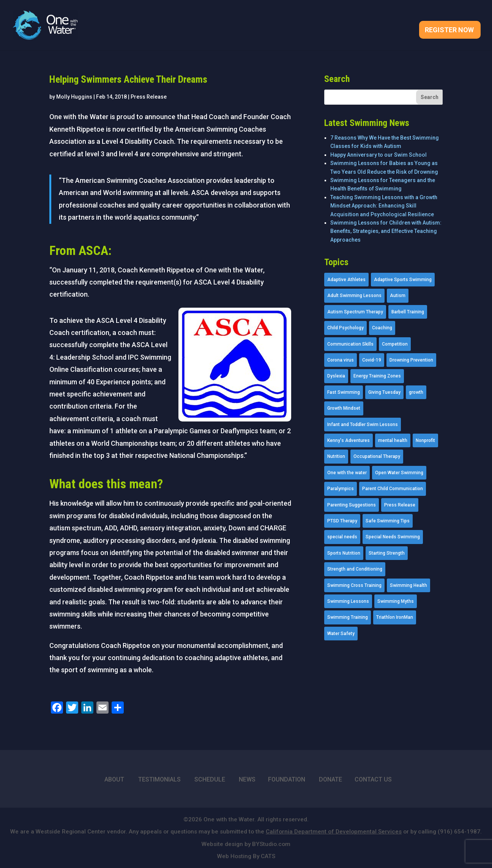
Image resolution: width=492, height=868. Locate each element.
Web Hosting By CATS (246, 856)
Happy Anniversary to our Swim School (378, 155)
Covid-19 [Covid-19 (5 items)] (372, 360)
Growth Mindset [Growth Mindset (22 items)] (344, 408)
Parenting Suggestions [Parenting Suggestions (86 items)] (352, 505)
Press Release (149, 97)
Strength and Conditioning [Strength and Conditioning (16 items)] (355, 569)
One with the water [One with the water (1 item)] (347, 473)
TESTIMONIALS (159, 779)
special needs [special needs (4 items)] (342, 537)
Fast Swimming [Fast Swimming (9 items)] (344, 392)
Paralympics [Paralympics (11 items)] (341, 489)
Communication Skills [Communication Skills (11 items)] (350, 344)
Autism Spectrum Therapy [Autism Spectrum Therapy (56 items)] (355, 312)
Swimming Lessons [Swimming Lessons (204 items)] (348, 601)
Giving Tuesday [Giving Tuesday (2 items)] (384, 392)
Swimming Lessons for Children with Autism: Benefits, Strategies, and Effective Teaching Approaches (386, 231)
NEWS (247, 779)
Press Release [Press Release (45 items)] (400, 505)
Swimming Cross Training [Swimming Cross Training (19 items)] (354, 585)
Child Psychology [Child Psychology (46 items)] (345, 328)
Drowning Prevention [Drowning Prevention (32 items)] (411, 360)
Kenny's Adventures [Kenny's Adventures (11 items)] (348, 440)
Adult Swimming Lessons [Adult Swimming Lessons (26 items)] (354, 296)
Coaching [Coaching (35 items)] (382, 328)
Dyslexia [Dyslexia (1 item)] (336, 376)
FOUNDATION (287, 779)
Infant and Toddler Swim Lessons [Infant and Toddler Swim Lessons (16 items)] (363, 425)
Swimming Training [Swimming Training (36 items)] (348, 617)
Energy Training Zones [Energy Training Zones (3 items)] (377, 376)
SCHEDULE (210, 779)
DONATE (330, 779)
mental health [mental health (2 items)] (393, 440)
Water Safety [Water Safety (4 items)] (341, 634)
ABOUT (114, 779)
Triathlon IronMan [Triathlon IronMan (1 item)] (395, 617)
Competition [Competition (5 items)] (395, 344)
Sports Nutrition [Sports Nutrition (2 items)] (344, 553)
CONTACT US (373, 779)
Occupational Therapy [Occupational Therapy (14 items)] (377, 456)
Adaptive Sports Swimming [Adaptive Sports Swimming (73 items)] (403, 280)
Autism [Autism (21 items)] (398, 296)
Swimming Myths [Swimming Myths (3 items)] (396, 601)
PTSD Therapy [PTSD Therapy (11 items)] (342, 521)
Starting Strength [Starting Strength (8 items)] (387, 553)
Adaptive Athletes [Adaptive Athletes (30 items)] (346, 280)
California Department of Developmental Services (334, 832)
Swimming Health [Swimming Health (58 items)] (408, 585)
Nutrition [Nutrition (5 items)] (336, 456)
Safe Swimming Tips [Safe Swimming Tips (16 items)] (388, 521)
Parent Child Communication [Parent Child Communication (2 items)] (393, 489)
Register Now (449, 31)
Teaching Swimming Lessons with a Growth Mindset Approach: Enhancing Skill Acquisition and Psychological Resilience (384, 206)
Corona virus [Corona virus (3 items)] (341, 360)
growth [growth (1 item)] (416, 392)
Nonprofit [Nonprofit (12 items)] (425, 440)
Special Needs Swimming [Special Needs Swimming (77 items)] (393, 537)
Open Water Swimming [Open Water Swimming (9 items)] (399, 473)
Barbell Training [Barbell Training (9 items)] (408, 312)
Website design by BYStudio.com (246, 844)
